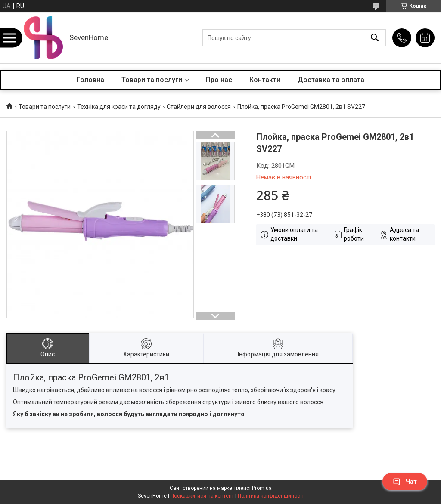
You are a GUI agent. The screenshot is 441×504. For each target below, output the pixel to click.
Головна (90, 80)
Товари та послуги (152, 80)
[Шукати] (375, 38)
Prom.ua (262, 488)
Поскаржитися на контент (202, 496)
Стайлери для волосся (199, 107)
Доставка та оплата (331, 80)
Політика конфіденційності (271, 496)
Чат (405, 482)
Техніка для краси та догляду (119, 107)
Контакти (265, 80)
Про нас (219, 80)
